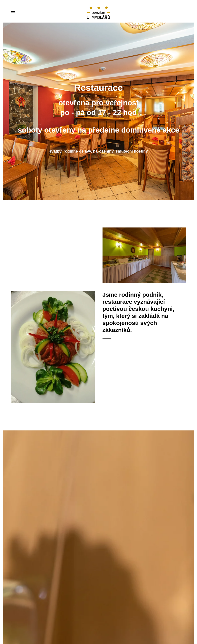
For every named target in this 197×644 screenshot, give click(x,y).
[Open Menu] (13, 13)
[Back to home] (98, 13)
